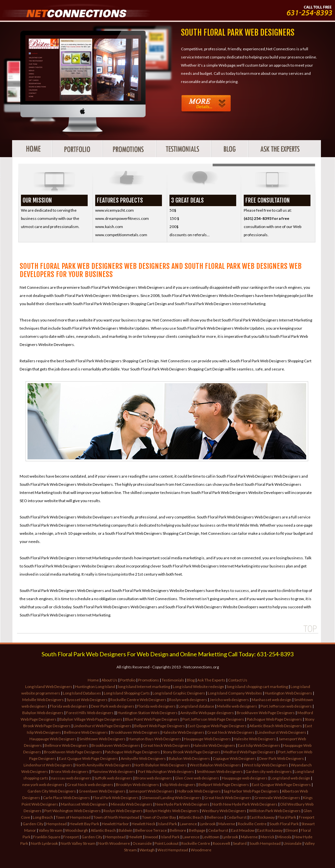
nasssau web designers (71, 778)
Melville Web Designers (43, 700)
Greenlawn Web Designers (102, 791)
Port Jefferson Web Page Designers (213, 719)
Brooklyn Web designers (137, 785)
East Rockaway (262, 817)
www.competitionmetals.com (121, 235)
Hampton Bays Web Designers (155, 739)
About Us (109, 680)
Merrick (267, 837)
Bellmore (178, 830)
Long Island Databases (82, 693)
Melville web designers (238, 706)
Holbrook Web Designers (199, 791)
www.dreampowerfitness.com (122, 218)
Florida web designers (69, 706)
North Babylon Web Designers (160, 765)
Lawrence (188, 824)
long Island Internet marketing (144, 687)
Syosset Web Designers (87, 700)
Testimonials (173, 680)
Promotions (149, 680)
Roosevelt (221, 843)
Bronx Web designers (70, 771)
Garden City (33, 824)
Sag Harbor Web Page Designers (251, 791)
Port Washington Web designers (166, 771)
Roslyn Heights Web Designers (172, 811)
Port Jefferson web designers (286, 706)
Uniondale (292, 843)
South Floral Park (284, 824)
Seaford (240, 843)
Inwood (151, 837)
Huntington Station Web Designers (148, 713)
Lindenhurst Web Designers (282, 732)
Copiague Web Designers (235, 758)
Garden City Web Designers (52, 791)
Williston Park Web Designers (275, 811)
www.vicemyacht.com (115, 210)
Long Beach (43, 817)
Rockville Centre (252, 824)
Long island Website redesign (198, 687)
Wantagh (147, 850)
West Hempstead (173, 850)
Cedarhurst (237, 817)
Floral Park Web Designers (116, 798)
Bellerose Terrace (151, 830)
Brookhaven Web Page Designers (266, 713)
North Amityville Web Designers (103, 765)
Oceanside (142, 843)
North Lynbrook (44, 843)
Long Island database (196, 706)
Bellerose (215, 817)
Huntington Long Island (95, 687)
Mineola (284, 837)
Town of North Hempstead (116, 817)
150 (173, 218)
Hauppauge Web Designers (53, 739)
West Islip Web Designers (266, 765)
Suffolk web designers (113, 778)
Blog (191, 680)
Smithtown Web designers (220, 771)
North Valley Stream (78, 843)
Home (93, 680)
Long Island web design (290, 778)
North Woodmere (114, 843)
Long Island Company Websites (235, 693)
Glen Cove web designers (197, 778)
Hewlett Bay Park (84, 824)
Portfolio (128, 680)
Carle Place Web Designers (66, 798)
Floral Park (287, 817)
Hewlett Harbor (115, 824)
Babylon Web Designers (189, 758)
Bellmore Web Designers (86, 732)
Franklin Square (47, 837)
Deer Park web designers (113, 706)
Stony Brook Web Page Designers (192, 752)
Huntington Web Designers (288, 693)
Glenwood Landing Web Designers (171, 798)
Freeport (307, 817)
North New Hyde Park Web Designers (245, 804)
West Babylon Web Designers (215, 765)
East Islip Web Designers (259, 745)
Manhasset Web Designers (84, 804)
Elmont (292, 830)
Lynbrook (208, 824)
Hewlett (135, 837)
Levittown (211, 837)
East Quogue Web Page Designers (217, 726)
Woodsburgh (77, 830)
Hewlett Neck (143, 824)
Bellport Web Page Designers (159, 726)
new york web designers (43, 785)
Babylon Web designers (43, 713)
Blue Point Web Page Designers (152, 719)
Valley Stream (51, 830)
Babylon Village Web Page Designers (91, 719)
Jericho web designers (229, 700)
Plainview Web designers (114, 771)
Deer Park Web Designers (282, 758)
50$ (173, 210)
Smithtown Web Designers (102, 739)
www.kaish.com (109, 227)
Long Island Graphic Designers (179, 693)
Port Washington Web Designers (72, 811)
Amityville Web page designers (207, 713)
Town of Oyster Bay (159, 817)
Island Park (167, 824)
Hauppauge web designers (245, 778)
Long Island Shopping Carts (127, 693)
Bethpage (197, 830)
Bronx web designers (154, 778)
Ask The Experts (211, 680)
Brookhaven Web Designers (135, 732)
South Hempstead (265, 843)
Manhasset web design (272, 700)
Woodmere (201, 850)
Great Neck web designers (90, 785)
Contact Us (238, 680)
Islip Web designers (179, 785)
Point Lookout (167, 843)
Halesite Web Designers (183, 732)
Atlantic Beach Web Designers (276, 726)
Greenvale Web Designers (277, 798)
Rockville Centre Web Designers (138, 700)
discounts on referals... (190, 235)
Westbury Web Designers (224, 811)
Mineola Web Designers (132, 804)
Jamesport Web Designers (151, 791)
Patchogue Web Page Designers (275, 719)
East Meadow (243, 830)
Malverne (227, 824)
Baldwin (125, 830)
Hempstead (56, 824)
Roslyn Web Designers (123, 811)
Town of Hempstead (73, 817)
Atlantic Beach (191, 817)
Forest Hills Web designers (90, 713)
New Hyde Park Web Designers (182, 804)
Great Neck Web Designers (231, 732)
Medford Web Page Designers (249, 752)
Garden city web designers (269, 771)
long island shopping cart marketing (257, 687)
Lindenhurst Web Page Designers (102, 726)
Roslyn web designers (188, 700)
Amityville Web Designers (143, 758)
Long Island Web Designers (49, 687)
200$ (174, 227)
